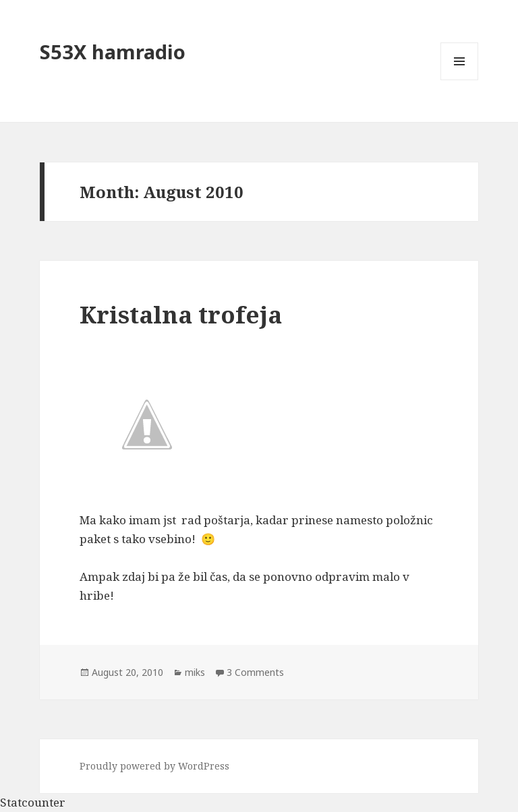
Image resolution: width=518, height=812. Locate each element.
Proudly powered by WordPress (154, 766)
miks (195, 672)
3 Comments (255, 672)
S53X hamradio (113, 52)
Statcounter (33, 802)
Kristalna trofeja (181, 314)
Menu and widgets (460, 80)
